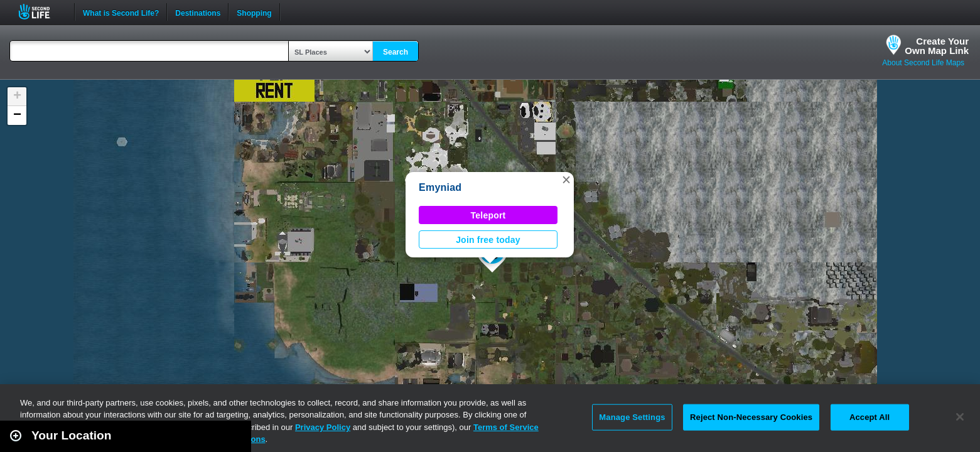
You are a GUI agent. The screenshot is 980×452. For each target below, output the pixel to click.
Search (396, 52)
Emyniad (440, 187)
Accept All (870, 417)
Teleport (488, 215)
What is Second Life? (121, 12)
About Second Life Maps (923, 63)
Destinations (198, 12)
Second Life (41, 12)
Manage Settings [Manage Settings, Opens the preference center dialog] (632, 417)
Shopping (254, 12)
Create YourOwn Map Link (937, 46)
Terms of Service (506, 427)
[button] (566, 180)
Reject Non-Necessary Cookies (751, 417)
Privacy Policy (323, 427)
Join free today (488, 240)
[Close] (960, 417)
